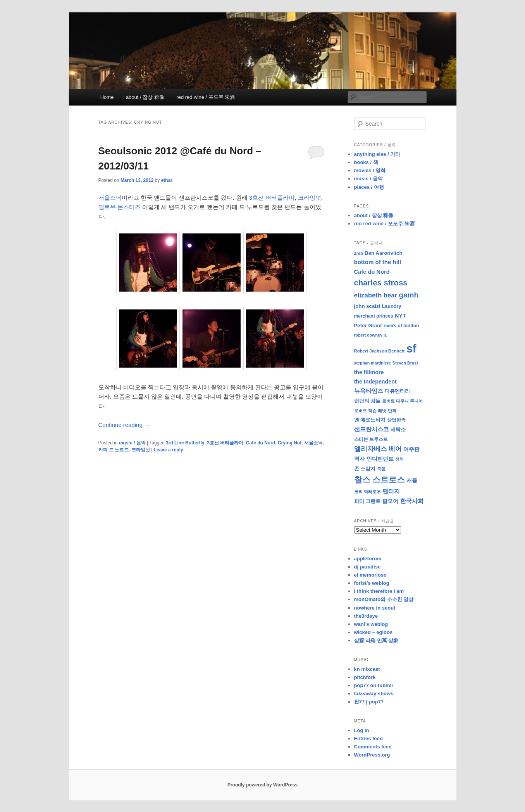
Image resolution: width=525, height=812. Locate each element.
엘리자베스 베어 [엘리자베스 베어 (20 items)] (378, 449)
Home (107, 97)
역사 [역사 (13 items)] (360, 459)
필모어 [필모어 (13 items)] (390, 501)
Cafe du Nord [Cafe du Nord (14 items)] (372, 272)
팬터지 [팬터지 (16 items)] (391, 491)
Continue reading (124, 425)
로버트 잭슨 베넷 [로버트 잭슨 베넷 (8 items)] (370, 411)
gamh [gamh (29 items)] (409, 295)
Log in (362, 730)
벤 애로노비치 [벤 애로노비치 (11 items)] (370, 420)
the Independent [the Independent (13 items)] (375, 382)
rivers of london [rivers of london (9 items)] (401, 326)
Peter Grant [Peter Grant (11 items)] (368, 326)
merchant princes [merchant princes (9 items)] (374, 316)
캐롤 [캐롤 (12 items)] (412, 481)
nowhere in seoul (375, 608)
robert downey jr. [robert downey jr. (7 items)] (371, 335)
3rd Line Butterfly (185, 443)
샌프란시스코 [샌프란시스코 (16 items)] (372, 429)
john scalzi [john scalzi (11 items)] (367, 306)
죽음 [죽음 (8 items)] (381, 469)
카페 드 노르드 (114, 450)
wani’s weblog (371, 624)
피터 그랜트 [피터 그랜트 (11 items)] (367, 501)
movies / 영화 (370, 170)
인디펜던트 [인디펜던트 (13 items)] (380, 459)
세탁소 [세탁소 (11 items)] (398, 429)
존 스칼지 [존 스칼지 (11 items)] (365, 469)
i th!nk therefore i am (379, 591)
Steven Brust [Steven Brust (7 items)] (405, 363)
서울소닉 (110, 198)
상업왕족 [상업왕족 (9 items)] (396, 420)
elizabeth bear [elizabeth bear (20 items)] (376, 295)
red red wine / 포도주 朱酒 (206, 97)
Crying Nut (290, 443)
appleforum (368, 559)
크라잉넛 (310, 198)
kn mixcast (367, 669)
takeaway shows (374, 694)
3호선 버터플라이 (272, 198)
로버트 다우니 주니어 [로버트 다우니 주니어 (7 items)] (402, 401)
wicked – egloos (374, 632)
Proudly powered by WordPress (262, 785)
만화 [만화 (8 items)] (392, 411)
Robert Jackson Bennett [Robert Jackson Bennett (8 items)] (380, 351)
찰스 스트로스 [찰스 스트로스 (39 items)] (380, 479)
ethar (167, 180)
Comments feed (373, 747)
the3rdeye (366, 616)
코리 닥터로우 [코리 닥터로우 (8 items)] (367, 492)
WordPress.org (372, 755)
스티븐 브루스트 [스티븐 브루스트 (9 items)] (371, 439)
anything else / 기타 (377, 154)
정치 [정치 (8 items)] (399, 459)
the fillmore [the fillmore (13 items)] (369, 372)
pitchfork (365, 677)
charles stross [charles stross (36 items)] (381, 283)
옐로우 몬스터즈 (120, 207)
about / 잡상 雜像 (145, 97)
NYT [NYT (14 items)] (400, 316)
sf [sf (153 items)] (411, 348)
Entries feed (368, 739)
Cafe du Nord (261, 443)
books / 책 (366, 162)
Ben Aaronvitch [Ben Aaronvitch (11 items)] (384, 253)
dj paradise (367, 567)
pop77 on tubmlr (374, 685)
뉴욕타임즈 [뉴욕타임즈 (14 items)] (369, 391)
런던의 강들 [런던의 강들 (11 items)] (367, 401)
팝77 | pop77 (369, 702)
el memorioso (371, 575)
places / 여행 (369, 187)
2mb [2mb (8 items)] (359, 253)
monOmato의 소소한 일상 (384, 599)
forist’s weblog (372, 583)
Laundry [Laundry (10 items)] (392, 306)
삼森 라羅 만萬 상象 (376, 640)
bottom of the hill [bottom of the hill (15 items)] (378, 262)
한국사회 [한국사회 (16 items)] (412, 501)
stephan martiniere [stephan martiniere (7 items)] (373, 363)
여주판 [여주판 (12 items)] (411, 449)
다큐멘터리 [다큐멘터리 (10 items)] (397, 391)
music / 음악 (132, 443)
